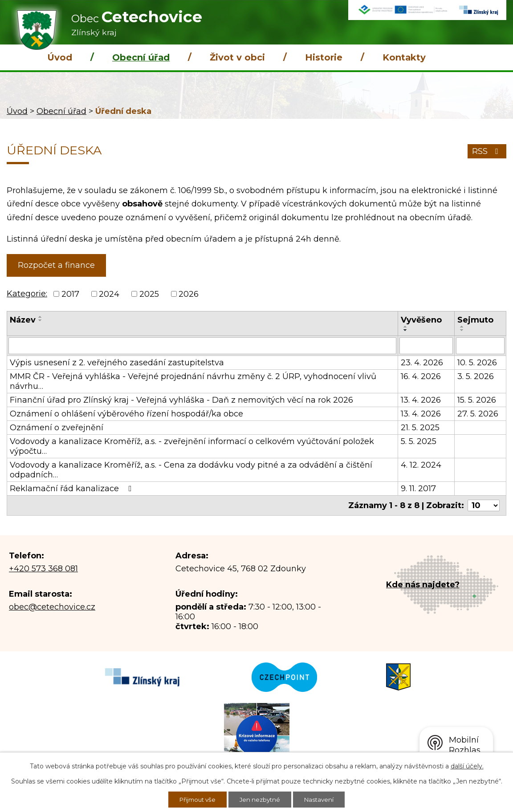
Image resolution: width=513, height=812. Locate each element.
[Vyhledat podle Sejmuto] (480, 346)
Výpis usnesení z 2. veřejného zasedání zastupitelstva (117, 363)
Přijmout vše (195, 799)
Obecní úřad (141, 57)
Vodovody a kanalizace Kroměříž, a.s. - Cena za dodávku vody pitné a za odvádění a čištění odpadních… (191, 470)
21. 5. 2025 (420, 428)
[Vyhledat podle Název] (202, 346)
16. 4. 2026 (421, 376)
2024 (109, 294)
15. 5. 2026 (477, 400)
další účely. (467, 765)
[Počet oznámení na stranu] (484, 505)
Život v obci (237, 57)
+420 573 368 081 (43, 569)
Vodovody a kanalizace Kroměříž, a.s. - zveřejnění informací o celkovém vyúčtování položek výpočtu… (192, 446)
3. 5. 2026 (476, 376)
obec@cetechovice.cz (52, 607)
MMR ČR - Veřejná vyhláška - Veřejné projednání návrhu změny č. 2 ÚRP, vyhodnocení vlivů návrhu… (193, 381)
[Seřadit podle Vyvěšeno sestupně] (406, 330)
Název (23, 320)
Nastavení (322, 799)
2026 (189, 294)
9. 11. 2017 (418, 489)
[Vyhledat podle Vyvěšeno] (426, 346)
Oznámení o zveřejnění (57, 428)
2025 (149, 294)
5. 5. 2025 (419, 441)
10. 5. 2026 (477, 363)
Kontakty (404, 57)
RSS (487, 151)
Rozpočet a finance (56, 265)
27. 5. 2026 (478, 414)
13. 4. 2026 (421, 400)
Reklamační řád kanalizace (73, 489)
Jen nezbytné (261, 799)
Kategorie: (27, 294)
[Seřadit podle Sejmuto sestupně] (462, 330)
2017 (70, 294)
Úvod (60, 57)
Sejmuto (475, 320)
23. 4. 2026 (422, 363)
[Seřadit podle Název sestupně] (41, 320)
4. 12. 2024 (421, 465)
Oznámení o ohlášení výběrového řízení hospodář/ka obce (126, 414)
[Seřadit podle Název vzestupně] (41, 317)
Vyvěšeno (421, 320)
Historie (324, 57)
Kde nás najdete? (423, 585)
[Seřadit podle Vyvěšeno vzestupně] (406, 327)
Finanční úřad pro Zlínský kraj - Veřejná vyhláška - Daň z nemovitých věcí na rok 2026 (181, 400)
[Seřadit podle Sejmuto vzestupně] (462, 327)
